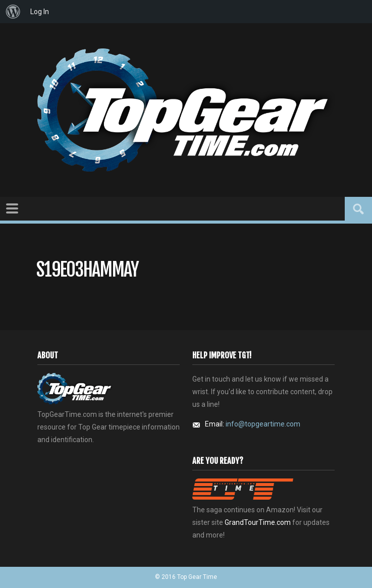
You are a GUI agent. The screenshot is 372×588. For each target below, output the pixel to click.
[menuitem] (13, 12)
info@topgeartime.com (263, 424)
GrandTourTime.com (258, 522)
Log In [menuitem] (40, 12)
